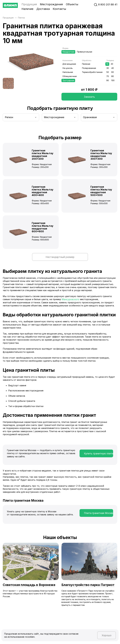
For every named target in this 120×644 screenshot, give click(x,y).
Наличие (27, 9)
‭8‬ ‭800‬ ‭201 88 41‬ (108, 4)
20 (112, 64)
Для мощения (69, 64)
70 (108, 76)
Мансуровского (70, 299)
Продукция (29, 4)
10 (107, 64)
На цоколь (68, 68)
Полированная (89, 68)
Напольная (68, 72)
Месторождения (51, 4)
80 (113, 76)
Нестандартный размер (60, 257)
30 (108, 68)
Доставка (43, 9)
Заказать (89, 97)
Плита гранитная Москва (99, 513)
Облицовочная (70, 76)
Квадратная (68, 52)
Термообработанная (92, 72)
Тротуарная (68, 80)
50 (108, 72)
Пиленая (86, 64)
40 (113, 68)
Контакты (59, 9)
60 (113, 72)
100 (113, 80)
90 (108, 80)
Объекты (72, 4)
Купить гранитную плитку (99, 454)
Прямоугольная (84, 52)
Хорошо (107, 635)
